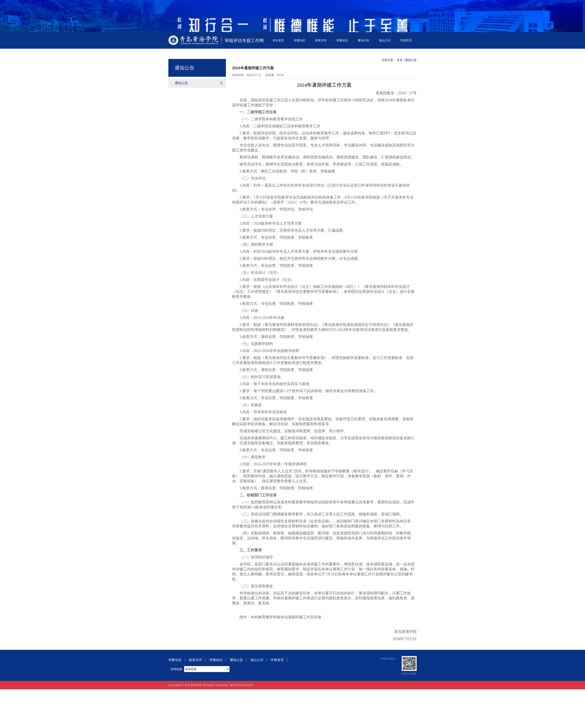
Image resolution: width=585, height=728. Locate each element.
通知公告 (363, 40)
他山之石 (385, 40)
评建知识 (342, 40)
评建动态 (300, 40)
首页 (400, 60)
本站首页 (278, 40)
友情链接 (176, 669)
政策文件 (321, 40)
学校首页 (406, 40)
